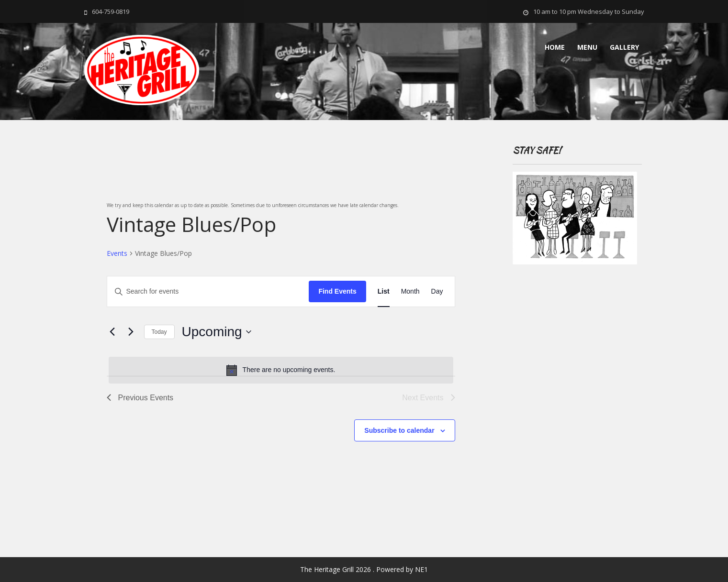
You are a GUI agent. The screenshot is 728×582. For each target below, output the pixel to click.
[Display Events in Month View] (410, 291)
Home (555, 47)
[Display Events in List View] (384, 291)
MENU (587, 47)
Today (159, 332)
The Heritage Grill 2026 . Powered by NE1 (364, 569)
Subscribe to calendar (399, 430)
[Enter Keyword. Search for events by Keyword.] (208, 291)
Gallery (624, 47)
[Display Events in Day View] (437, 291)
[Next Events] (131, 332)
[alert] (281, 370)
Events (117, 253)
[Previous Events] (112, 332)
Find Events (337, 291)
